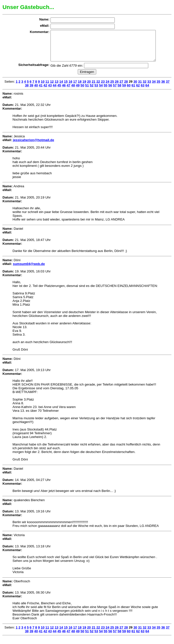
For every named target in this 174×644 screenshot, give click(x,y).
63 (143, 91)
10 (43, 88)
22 (98, 88)
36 (163, 88)
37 (168, 88)
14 (61, 88)
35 (158, 88)
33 (149, 88)
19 (84, 88)
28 (126, 88)
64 (147, 91)
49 (78, 91)
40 (36, 91)
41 (41, 91)
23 (103, 88)
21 (94, 88)
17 (75, 88)
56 (110, 91)
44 (55, 91)
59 (124, 91)
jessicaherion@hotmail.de (33, 146)
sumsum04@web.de (29, 270)
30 (135, 88)
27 (121, 88)
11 (47, 88)
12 (52, 88)
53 (96, 91)
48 (73, 91)
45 (59, 91)
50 (82, 91)
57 (115, 91)
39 (31, 91)
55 (106, 91)
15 (66, 88)
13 (57, 88)
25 (112, 88)
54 (101, 91)
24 (108, 88)
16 (70, 88)
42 (45, 91)
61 (133, 91)
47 (68, 91)
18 (80, 88)
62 (138, 91)
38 (27, 91)
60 (129, 91)
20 (89, 88)
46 (64, 91)
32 (145, 88)
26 (117, 88)
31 (140, 88)
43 (50, 91)
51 (87, 91)
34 (154, 88)
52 (92, 91)
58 (119, 91)
